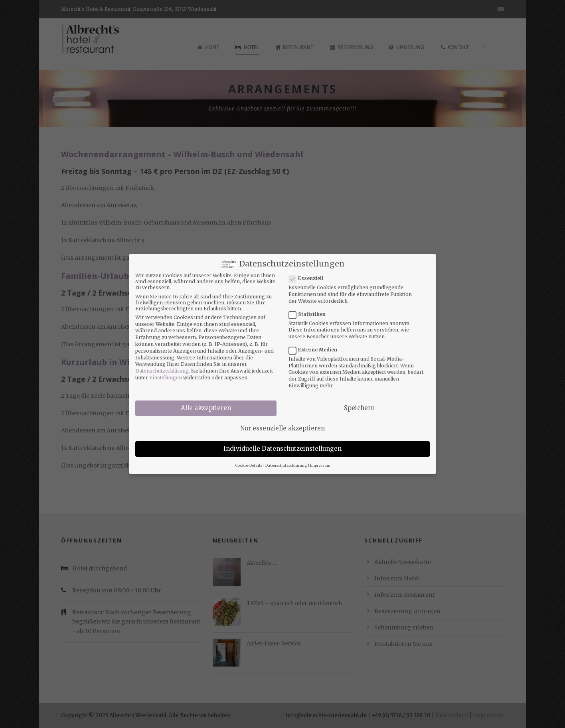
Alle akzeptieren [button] (206, 403)
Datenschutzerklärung (162, 366)
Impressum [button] (320, 461)
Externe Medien (316, 345)
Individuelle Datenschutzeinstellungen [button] (282, 444)
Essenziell (309, 274)
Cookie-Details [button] (249, 461)
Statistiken (310, 309)
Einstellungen (166, 373)
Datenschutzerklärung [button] (286, 461)
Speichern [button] (359, 403)
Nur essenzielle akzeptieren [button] (282, 424)
